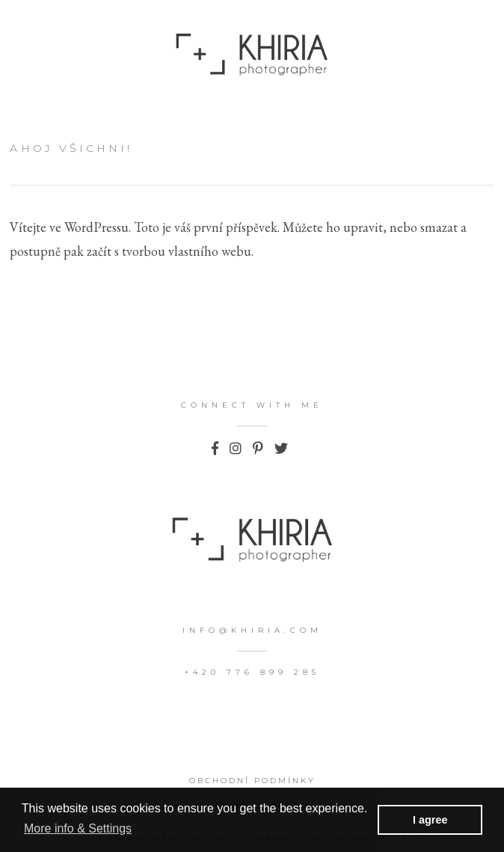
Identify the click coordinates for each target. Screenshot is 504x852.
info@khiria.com (252, 630)
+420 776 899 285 (252, 672)
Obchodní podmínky (252, 781)
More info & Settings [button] (78, 828)
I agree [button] (430, 820)
